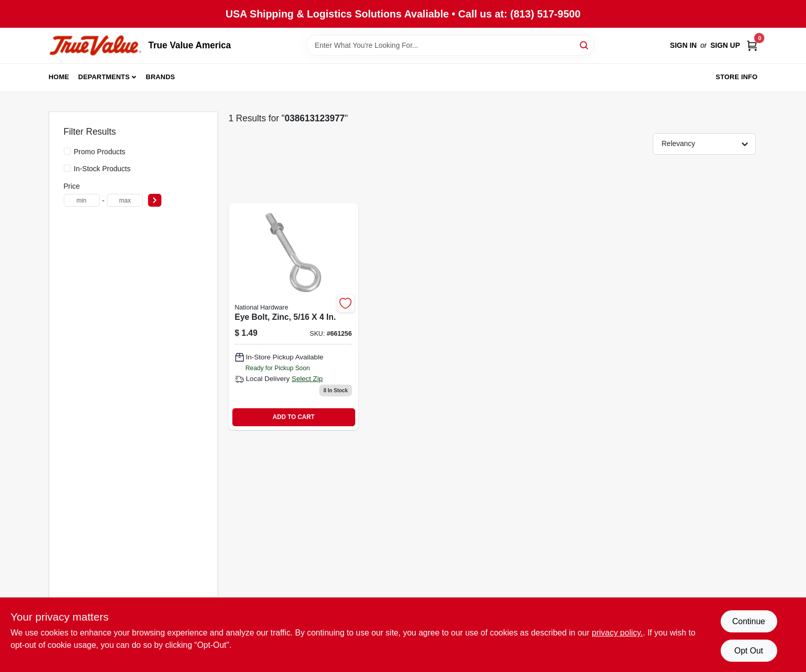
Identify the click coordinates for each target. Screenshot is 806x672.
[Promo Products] (67, 151)
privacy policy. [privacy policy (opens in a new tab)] (617, 633)
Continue (748, 621)
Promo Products (100, 152)
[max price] (125, 200)
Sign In (683, 45)
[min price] (82, 200)
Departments (104, 77)
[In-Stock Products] (67, 168)
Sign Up (725, 45)
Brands (161, 77)
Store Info (736, 77)
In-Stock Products (103, 169)
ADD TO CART (294, 417)
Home (59, 77)
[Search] (585, 44)
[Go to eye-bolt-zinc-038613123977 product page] (294, 316)
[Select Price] (155, 200)
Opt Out (748, 651)
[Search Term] (450, 45)
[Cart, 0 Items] (752, 46)
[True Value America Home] (95, 46)
